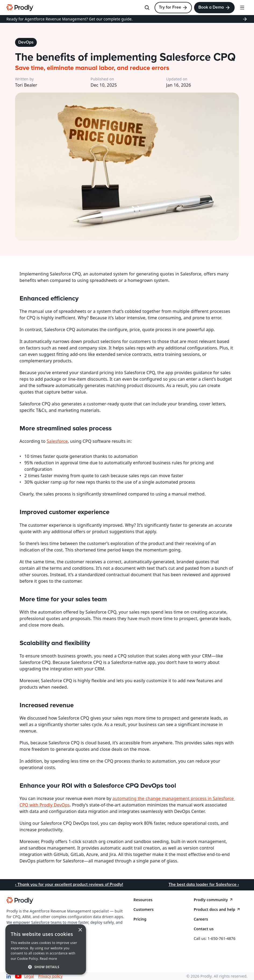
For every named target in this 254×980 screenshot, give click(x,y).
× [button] (80, 930)
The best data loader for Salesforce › (204, 885)
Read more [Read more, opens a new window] (48, 959)
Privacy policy (50, 976)
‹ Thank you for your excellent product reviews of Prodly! (69, 885)
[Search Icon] (147, 8)
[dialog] (46, 949)
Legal (29, 976)
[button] (46, 967)
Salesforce (57, 441)
